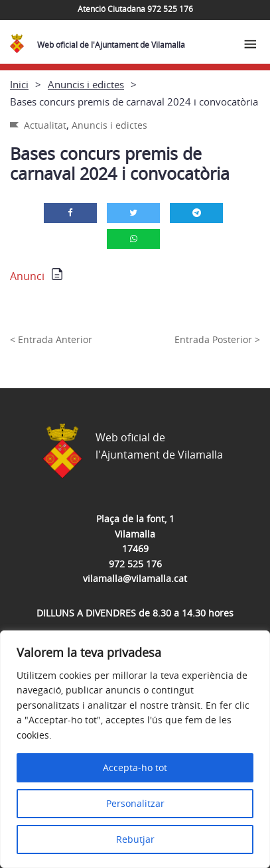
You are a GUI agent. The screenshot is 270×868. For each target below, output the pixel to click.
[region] (135, 749)
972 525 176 (135, 564)
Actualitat (45, 125)
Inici (19, 84)
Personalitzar (135, 803)
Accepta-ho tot (135, 767)
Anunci (27, 276)
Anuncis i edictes (86, 84)
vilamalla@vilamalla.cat (135, 578)
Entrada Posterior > (217, 339)
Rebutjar (135, 839)
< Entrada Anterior (51, 339)
